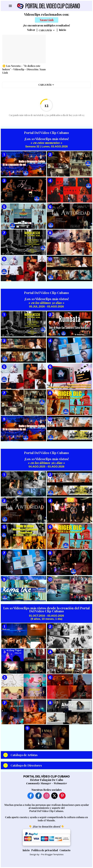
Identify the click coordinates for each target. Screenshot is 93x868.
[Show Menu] (10, 6)
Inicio (62, 30)
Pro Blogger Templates (52, 854)
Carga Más (45, 30)
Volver (31, 30)
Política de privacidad (45, 850)
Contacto (65, 850)
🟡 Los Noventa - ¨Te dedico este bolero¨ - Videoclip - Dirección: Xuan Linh (24, 69)
